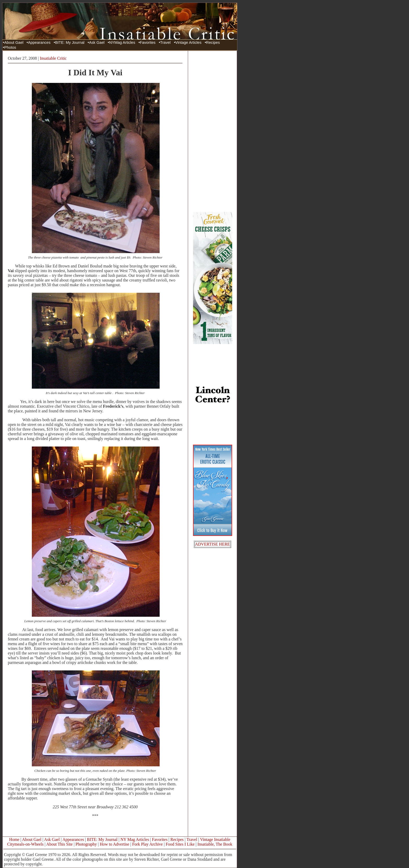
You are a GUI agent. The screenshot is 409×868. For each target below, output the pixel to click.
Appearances (39, 42)
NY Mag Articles (135, 839)
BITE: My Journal (70, 42)
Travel (165, 42)
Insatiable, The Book (215, 844)
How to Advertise (115, 844)
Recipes (213, 42)
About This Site (59, 844)
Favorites (148, 42)
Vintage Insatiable (215, 839)
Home (14, 839)
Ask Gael (97, 42)
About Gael (14, 42)
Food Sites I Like (180, 844)
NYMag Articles (122, 42)
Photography (86, 844)
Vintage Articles (188, 42)
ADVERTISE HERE (213, 544)
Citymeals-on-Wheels (25, 844)
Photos (10, 47)
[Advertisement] (213, 131)
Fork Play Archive (148, 844)
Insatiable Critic (53, 58)
